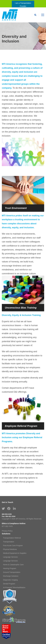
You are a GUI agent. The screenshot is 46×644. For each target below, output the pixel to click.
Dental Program (9, 584)
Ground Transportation (12, 572)
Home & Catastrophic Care (13, 565)
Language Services (10, 557)
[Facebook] (9, 509)
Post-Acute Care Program (13, 546)
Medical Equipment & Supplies (15, 553)
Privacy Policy (7, 531)
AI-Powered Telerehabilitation (14, 587)
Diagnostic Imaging (10, 580)
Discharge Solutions (11, 576)
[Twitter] (3, 509)
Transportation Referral (12, 538)
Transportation (9, 542)
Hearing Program (10, 568)
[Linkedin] (14, 509)
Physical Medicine (10, 549)
